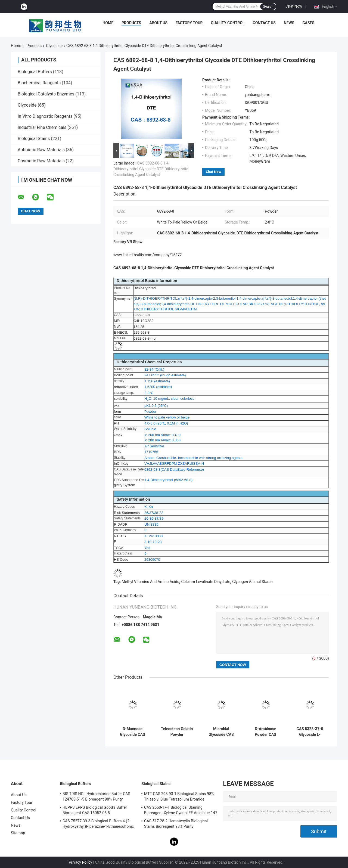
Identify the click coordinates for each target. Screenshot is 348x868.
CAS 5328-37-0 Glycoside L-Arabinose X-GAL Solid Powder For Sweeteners (310, 732)
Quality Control (228, 23)
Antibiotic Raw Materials (41, 150)
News (289, 23)
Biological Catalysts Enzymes (46, 94)
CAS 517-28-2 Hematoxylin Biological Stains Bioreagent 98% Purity (176, 824)
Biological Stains (34, 139)
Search (268, 7)
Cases (308, 23)
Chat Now (294, 6)
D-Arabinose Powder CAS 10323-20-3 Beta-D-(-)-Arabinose (265, 732)
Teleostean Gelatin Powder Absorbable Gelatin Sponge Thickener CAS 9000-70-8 (177, 732)
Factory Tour (189, 23)
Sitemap (18, 833)
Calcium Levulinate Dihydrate (206, 582)
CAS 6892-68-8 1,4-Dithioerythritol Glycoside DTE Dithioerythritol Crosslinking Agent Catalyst (151, 169)
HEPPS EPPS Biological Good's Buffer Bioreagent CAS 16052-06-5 (95, 810)
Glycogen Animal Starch (252, 582)
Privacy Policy (80, 862)
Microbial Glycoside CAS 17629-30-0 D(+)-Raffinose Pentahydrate (221, 732)
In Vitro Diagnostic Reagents (45, 116)
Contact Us (264, 23)
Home (108, 23)
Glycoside (54, 46)
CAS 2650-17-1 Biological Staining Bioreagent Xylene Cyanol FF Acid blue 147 (181, 810)
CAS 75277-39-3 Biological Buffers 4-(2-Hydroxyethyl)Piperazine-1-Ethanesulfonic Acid (98, 824)
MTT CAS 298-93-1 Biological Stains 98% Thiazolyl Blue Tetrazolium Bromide (179, 796)
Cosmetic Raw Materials (41, 161)
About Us (158, 23)
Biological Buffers (35, 72)
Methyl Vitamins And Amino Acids (150, 582)
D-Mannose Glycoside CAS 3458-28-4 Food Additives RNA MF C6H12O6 (132, 732)
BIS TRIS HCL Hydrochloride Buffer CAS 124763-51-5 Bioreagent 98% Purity (96, 796)
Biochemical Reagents (39, 83)
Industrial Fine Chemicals (42, 127)
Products (131, 23)
